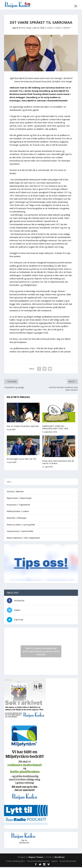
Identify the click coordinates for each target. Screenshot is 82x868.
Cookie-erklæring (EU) (15, 862)
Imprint (54, 862)
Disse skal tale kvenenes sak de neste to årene (58, 462)
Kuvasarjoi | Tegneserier (18, 505)
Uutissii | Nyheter (15, 491)
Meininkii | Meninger (17, 518)
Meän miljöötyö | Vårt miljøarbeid (23, 538)
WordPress (60, 858)
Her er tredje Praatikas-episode (23, 426)
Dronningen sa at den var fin (21, 459)
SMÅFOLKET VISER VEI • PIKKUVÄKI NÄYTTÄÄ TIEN (55, 427)
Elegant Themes (36, 858)
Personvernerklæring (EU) (38, 862)
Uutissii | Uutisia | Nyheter (59, 28)
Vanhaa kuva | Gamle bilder (20, 531)
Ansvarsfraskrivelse (68, 862)
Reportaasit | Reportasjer (19, 498)
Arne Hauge (26, 28)
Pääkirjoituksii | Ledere (18, 511)
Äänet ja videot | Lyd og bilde (21, 525)
